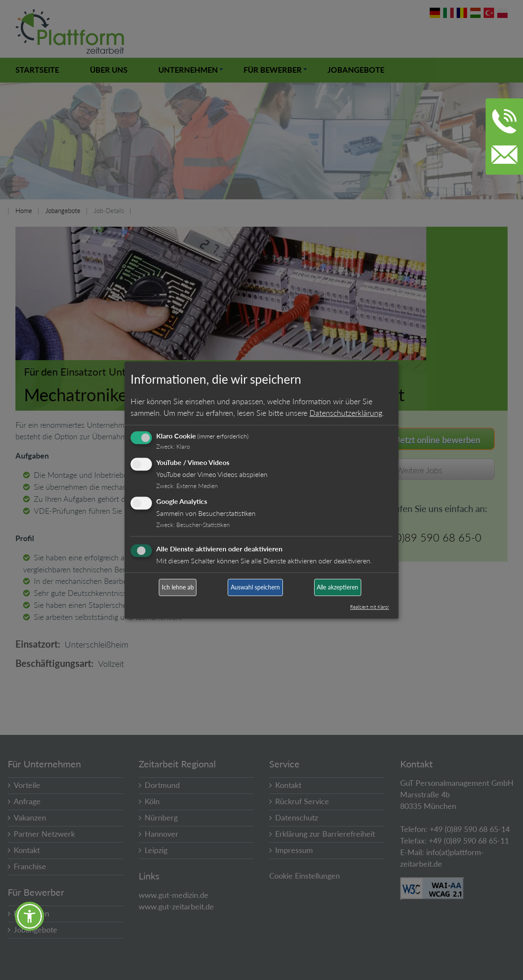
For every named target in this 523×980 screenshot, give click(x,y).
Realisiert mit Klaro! (370, 607)
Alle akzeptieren (337, 588)
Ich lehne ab (178, 588)
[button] (30, 916)
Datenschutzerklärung (346, 413)
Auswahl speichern (255, 588)
